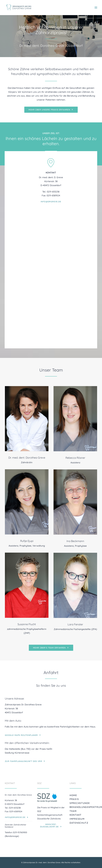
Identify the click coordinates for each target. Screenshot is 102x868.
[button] (96, 8)
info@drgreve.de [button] (51, 226)
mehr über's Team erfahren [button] (51, 648)
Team (73, 811)
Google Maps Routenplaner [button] (23, 735)
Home (73, 795)
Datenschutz (79, 823)
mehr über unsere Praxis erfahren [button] (51, 110)
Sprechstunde (80, 803)
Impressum (77, 819)
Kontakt (76, 815)
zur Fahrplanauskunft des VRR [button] (25, 761)
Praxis (74, 799)
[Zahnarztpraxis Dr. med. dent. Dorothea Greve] (19, 8)
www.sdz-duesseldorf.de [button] (51, 825)
